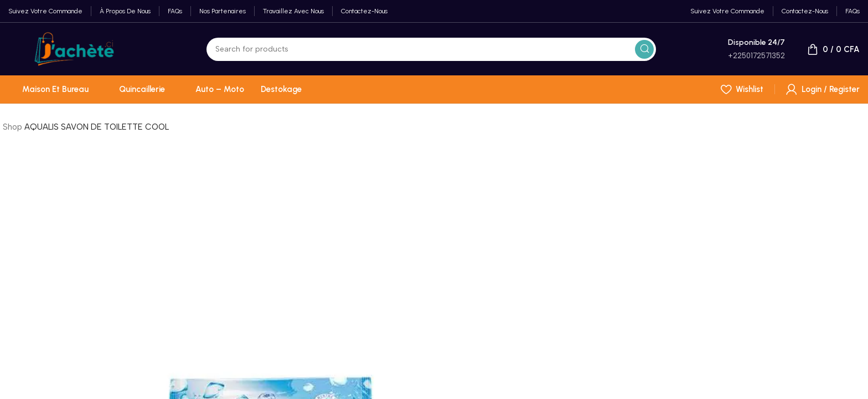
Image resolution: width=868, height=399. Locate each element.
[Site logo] (74, 48)
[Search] (431, 49)
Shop (12, 127)
